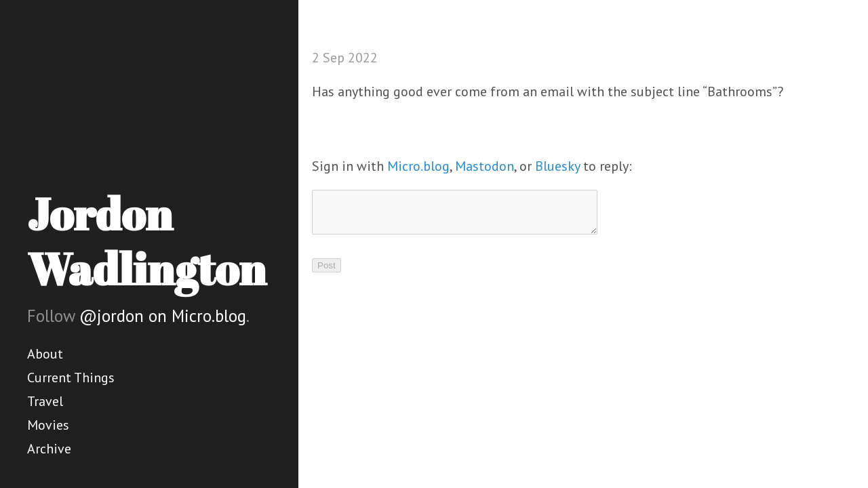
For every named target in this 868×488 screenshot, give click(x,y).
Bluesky (557, 166)
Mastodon (485, 166)
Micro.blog (418, 166)
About (45, 354)
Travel (45, 401)
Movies (48, 425)
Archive (49, 449)
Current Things (71, 378)
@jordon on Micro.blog (163, 316)
